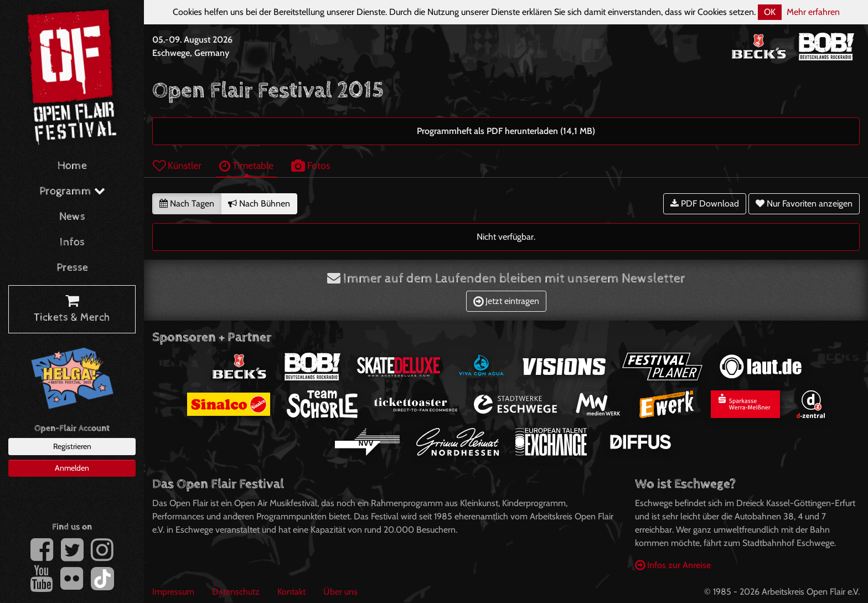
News (72, 217)
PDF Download (705, 203)
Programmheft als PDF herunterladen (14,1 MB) (506, 131)
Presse (72, 268)
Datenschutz (236, 592)
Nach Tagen (187, 203)
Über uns (340, 592)
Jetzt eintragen (506, 301)
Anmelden (72, 468)
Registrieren (72, 446)
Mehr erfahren (813, 12)
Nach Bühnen (259, 203)
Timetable (246, 165)
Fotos (311, 165)
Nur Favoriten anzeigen (804, 203)
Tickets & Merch (72, 310)
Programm (72, 191)
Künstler (177, 165)
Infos (72, 242)
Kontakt (291, 592)
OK (770, 12)
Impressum (173, 592)
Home (72, 166)
